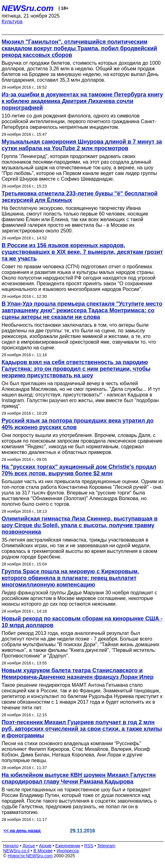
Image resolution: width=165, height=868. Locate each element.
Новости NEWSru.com (30, 856)
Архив (45, 846)
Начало (11, 846)
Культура (12, 22)
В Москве (43, 851)
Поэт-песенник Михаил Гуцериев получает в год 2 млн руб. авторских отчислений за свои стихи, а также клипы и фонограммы (82, 729)
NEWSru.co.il (16, 851)
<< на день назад (22, 831)
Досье (29, 846)
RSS (89, 846)
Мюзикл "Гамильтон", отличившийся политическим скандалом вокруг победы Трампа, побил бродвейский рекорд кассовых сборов (79, 48)
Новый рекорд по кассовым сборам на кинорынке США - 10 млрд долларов (82, 622)
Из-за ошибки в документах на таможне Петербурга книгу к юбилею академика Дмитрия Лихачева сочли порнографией (82, 101)
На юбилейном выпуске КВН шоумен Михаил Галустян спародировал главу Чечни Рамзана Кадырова (79, 778)
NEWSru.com (28, 8)
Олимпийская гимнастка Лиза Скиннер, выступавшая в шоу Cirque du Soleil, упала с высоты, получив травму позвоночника (80, 525)
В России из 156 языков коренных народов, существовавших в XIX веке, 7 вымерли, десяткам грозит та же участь (82, 252)
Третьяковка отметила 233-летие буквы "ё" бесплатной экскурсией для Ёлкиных (80, 197)
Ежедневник (68, 846)
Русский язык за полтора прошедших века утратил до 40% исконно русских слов (78, 424)
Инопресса (68, 851)
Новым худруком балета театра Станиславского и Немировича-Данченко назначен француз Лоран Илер (77, 674)
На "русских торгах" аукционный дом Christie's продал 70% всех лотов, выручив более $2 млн (79, 470)
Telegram (106, 846)
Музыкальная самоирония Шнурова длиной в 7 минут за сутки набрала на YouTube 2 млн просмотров (82, 145)
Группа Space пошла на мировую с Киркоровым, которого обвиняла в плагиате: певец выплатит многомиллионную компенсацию (70, 578)
